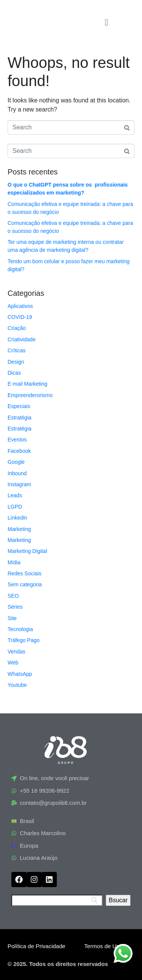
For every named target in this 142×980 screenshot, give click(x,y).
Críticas (16, 350)
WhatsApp (20, 674)
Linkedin (17, 518)
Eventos (17, 440)
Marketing (19, 529)
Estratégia (20, 418)
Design (16, 362)
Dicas (14, 373)
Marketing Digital (27, 551)
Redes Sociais (25, 573)
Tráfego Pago (23, 640)
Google (16, 462)
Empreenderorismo (30, 395)
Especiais (19, 406)
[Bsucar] (118, 900)
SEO (13, 596)
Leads (15, 495)
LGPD (15, 507)
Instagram (19, 484)
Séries (15, 607)
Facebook (19, 451)
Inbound (17, 473)
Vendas (16, 652)
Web (13, 663)
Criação (17, 328)
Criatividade (22, 339)
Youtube (17, 685)
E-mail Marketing (27, 384)
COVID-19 (20, 317)
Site (12, 618)
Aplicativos (20, 306)
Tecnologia (20, 629)
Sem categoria (25, 584)
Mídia (14, 562)
